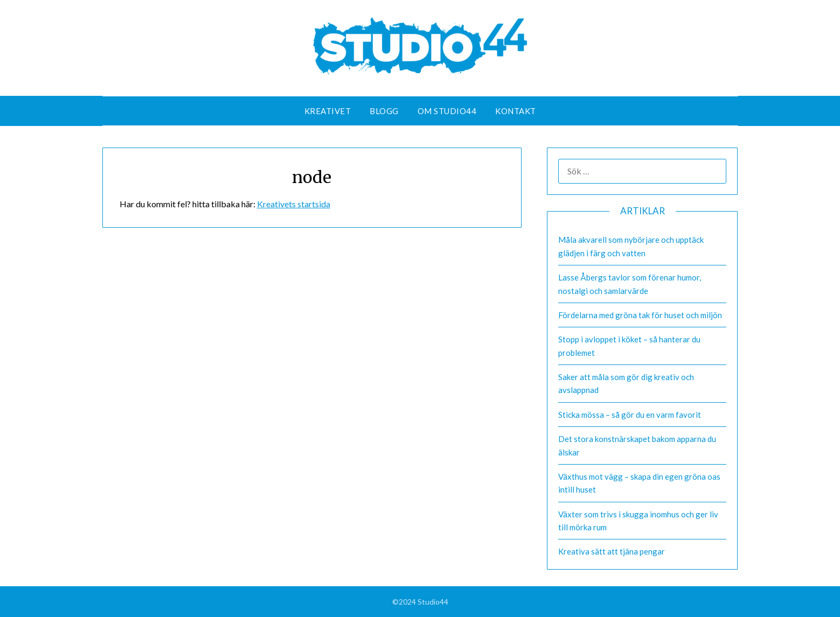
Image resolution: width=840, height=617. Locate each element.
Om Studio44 (447, 111)
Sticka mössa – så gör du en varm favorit (630, 415)
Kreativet (328, 111)
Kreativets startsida (294, 204)
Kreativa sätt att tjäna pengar (612, 551)
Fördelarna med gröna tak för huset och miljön (640, 315)
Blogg (384, 111)
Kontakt (516, 111)
